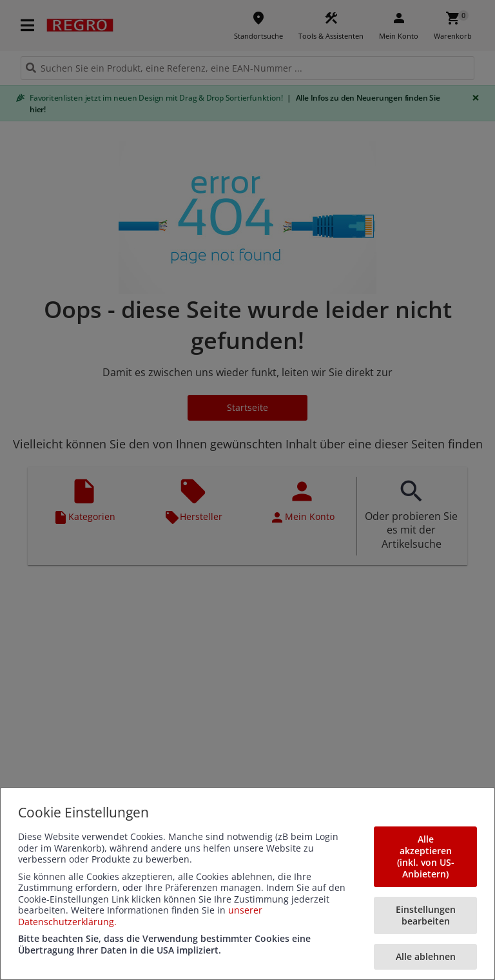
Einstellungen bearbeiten (426, 915)
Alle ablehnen (426, 956)
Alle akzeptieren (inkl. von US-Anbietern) (426, 856)
